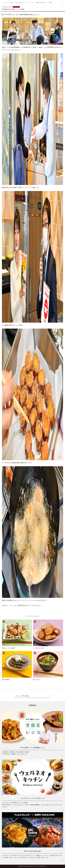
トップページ (5, 3)
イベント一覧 (30, 3)
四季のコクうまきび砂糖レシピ (18, 3)
